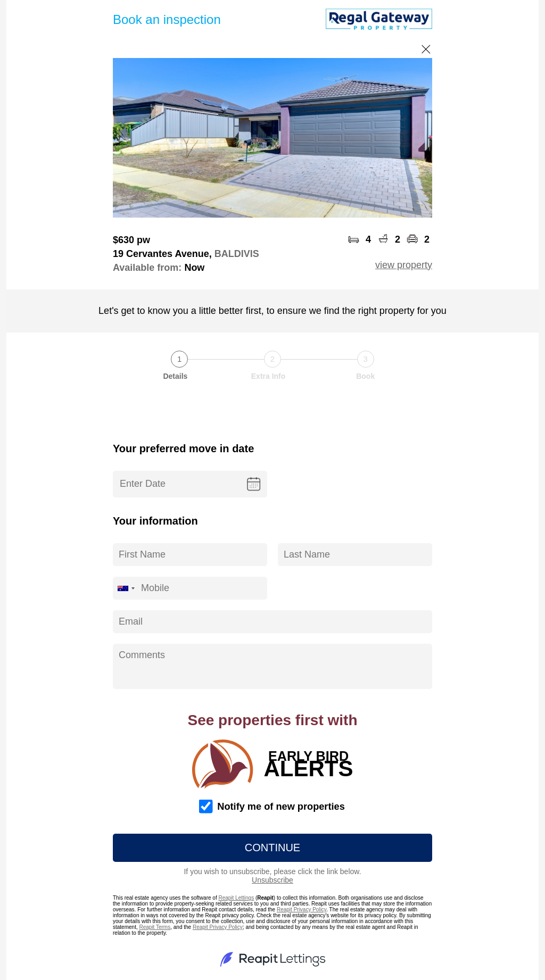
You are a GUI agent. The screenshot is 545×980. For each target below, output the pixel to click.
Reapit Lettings (236, 898)
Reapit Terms (155, 927)
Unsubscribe (272, 880)
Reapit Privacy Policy (302, 910)
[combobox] (126, 588)
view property (404, 265)
